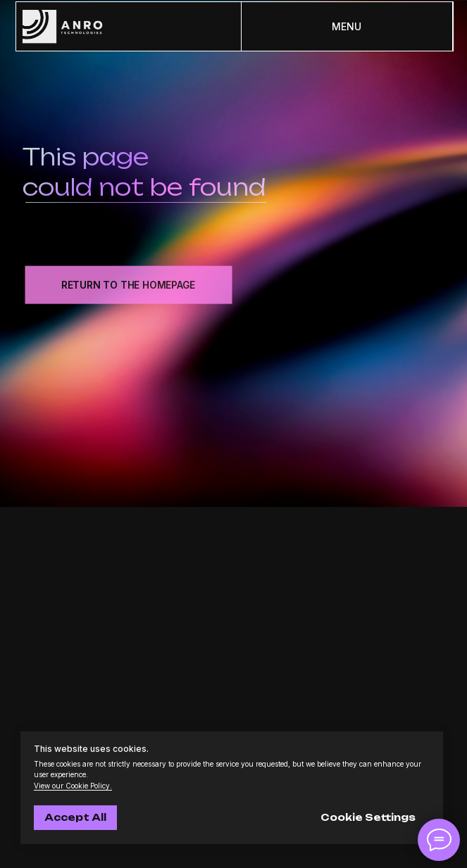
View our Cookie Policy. (73, 786)
